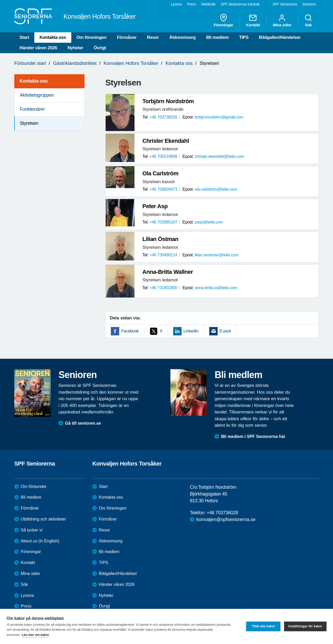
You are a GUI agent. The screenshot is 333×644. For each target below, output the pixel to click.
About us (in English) (40, 541)
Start (24, 37)
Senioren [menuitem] (309, 4)
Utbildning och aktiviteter (43, 519)
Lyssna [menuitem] (176, 4)
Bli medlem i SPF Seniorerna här (253, 436)
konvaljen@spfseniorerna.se (226, 519)
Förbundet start (30, 63)
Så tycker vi (32, 530)
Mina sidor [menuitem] (282, 20)
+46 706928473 (163, 189)
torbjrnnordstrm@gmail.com (219, 117)
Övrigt (100, 48)
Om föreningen (92, 37)
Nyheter (75, 48)
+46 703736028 (163, 117)
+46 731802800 (163, 288)
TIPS (244, 37)
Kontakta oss (53, 37)
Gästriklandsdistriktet (75, 63)
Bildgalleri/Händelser (280, 37)
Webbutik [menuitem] (208, 4)
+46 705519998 (163, 156)
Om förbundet (34, 487)
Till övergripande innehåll (0, 0)
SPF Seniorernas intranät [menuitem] (240, 4)
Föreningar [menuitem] (223, 20)
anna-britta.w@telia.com (216, 288)
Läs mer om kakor (36, 635)
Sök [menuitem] (308, 20)
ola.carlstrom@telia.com (216, 189)
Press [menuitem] (191, 4)
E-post (225, 331)
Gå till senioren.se (83, 423)
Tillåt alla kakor (263, 626)
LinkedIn (191, 331)
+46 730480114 (163, 255)
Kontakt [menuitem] (253, 20)
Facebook (130, 331)
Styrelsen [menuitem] (29, 123)
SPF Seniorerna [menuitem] (285, 4)
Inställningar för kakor (305, 626)
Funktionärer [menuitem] (32, 109)
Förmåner (127, 37)
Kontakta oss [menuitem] (34, 81)
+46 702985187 (163, 222)
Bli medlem (217, 37)
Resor (153, 37)
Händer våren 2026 (38, 48)
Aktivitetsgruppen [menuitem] (37, 95)
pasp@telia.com (209, 222)
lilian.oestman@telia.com (217, 255)
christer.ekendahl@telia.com (219, 156)
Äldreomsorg (182, 37)
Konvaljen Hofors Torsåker (131, 63)
